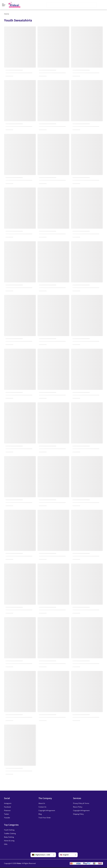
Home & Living (9, 841)
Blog (40, 814)
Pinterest (7, 811)
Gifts (6, 844)
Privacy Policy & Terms (81, 803)
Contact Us (42, 807)
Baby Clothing (9, 837)
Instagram (8, 803)
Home (7, 14)
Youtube (7, 818)
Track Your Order (45, 818)
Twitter (7, 814)
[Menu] (5, 5)
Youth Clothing (9, 830)
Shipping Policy (78, 814)
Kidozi (19, 863)
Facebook (7, 807)
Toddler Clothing (10, 834)
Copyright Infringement (47, 811)
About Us (42, 803)
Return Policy (78, 807)
